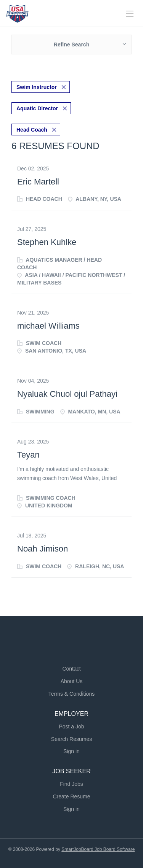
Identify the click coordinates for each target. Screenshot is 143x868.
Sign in (71, 751)
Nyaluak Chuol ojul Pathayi (67, 394)
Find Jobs (71, 784)
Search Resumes (71, 739)
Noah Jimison (43, 549)
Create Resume (71, 796)
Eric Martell (38, 182)
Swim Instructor (37, 87)
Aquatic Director (37, 108)
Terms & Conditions (71, 694)
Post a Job (71, 727)
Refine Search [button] (71, 45)
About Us (72, 681)
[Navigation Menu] (130, 14)
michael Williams (48, 326)
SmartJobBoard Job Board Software (98, 849)
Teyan (28, 455)
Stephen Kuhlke (47, 242)
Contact (71, 669)
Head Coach (32, 130)
